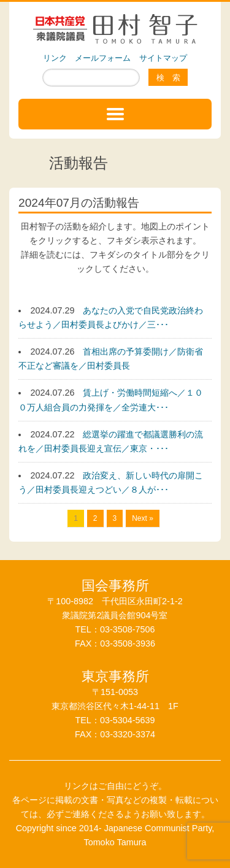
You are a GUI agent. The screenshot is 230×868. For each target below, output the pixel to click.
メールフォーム (103, 58)
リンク (55, 58)
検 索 (168, 78)
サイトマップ (163, 58)
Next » (143, 518)
